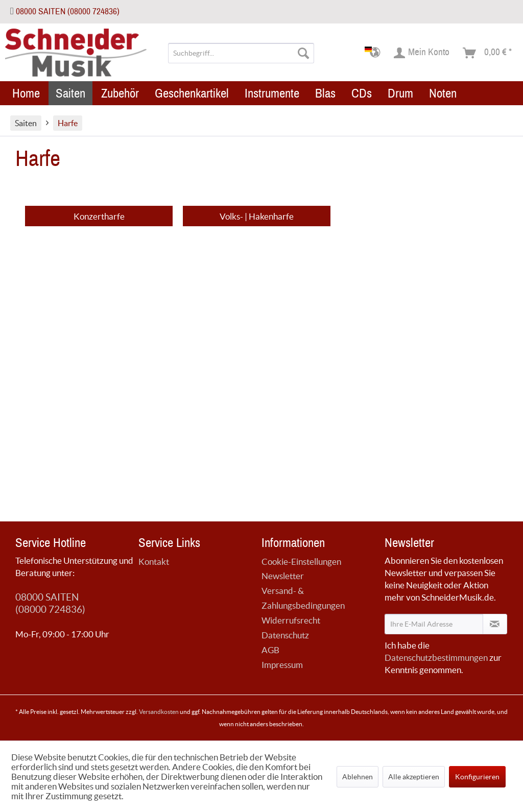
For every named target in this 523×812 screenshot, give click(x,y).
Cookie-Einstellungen (301, 562)
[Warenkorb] (488, 53)
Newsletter (283, 576)
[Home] (26, 93)
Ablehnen (358, 777)
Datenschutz (285, 635)
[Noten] (443, 93)
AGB (270, 650)
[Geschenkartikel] (192, 93)
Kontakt (154, 562)
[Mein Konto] (422, 53)
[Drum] (400, 93)
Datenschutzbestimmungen (436, 658)
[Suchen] (303, 53)
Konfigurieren (477, 777)
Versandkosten (159, 712)
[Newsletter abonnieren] (495, 624)
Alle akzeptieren (414, 777)
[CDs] (362, 93)
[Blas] (325, 93)
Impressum (282, 665)
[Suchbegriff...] (241, 53)
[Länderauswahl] (376, 53)
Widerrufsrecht (291, 620)
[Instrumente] (272, 93)
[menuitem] (241, 53)
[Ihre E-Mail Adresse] (434, 624)
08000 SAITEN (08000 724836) (68, 11)
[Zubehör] (120, 93)
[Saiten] (70, 93)
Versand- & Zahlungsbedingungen (303, 598)
